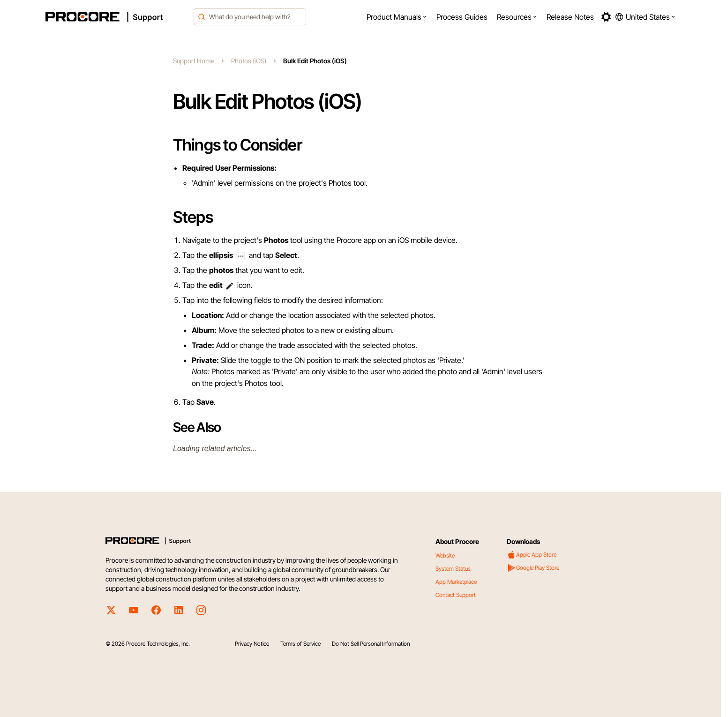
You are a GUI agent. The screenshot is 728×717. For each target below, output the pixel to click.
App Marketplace (456, 582)
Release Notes (570, 17)
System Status (453, 569)
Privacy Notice (252, 644)
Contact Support (456, 595)
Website (445, 555)
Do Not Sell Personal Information (371, 644)
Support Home (194, 61)
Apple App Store (532, 555)
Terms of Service (300, 644)
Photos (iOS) (249, 61)
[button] (397, 17)
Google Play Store (533, 568)
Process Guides (462, 17)
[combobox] (250, 17)
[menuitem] (397, 17)
